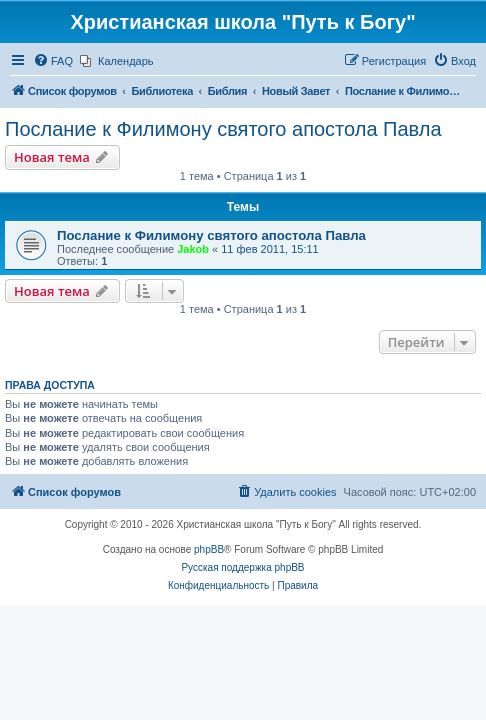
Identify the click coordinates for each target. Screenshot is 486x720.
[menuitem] (53, 61)
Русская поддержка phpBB (242, 567)
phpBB (209, 549)
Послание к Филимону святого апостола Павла (223, 129)
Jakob (193, 249)
